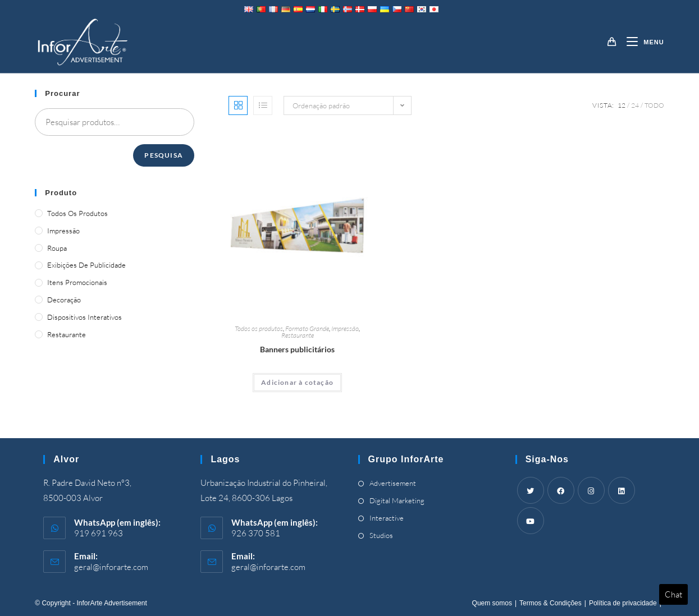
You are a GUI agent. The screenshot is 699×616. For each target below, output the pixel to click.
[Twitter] (531, 490)
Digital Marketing (397, 500)
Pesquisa (164, 155)
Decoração (64, 300)
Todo (654, 105)
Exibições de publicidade (86, 265)
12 (622, 105)
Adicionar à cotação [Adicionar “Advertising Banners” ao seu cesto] (297, 382)
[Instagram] (591, 490)
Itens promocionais (77, 282)
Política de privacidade (623, 603)
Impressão (345, 328)
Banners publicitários (297, 349)
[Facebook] (561, 490)
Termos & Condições (550, 603)
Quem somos (492, 603)
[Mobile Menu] (641, 42)
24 (635, 105)
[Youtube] (531, 521)
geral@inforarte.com (111, 567)
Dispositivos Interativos (84, 317)
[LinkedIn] (622, 490)
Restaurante (298, 335)
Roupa (57, 248)
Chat (673, 594)
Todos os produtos (259, 328)
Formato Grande (307, 328)
